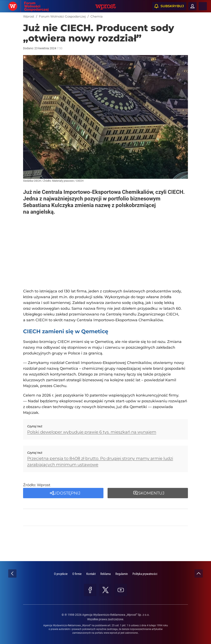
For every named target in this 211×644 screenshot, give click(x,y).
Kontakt (91, 574)
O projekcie (61, 574)
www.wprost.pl (112, 633)
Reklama (105, 574)
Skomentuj (151, 493)
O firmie (77, 574)
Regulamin (122, 574)
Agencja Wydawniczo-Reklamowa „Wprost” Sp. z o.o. (116, 615)
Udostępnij (67, 493)
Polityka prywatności (145, 574)
